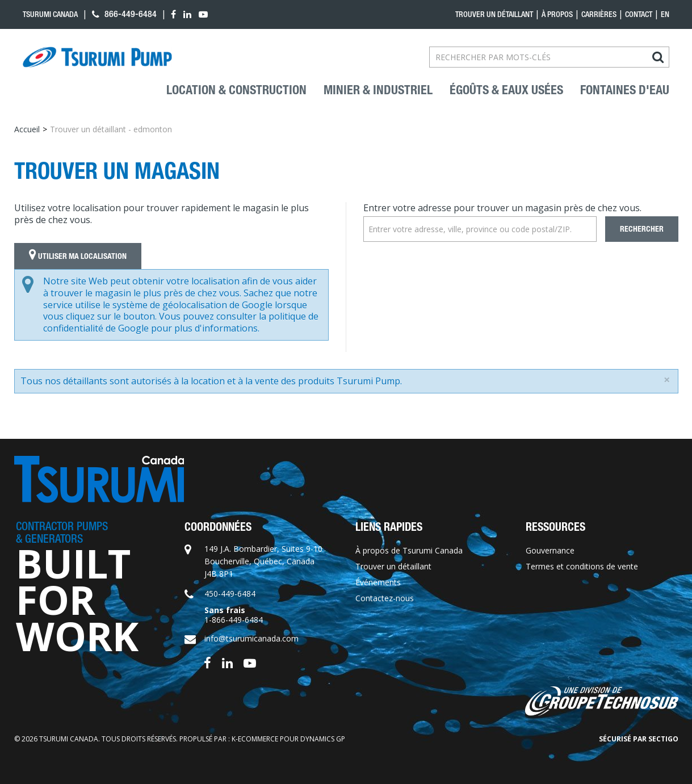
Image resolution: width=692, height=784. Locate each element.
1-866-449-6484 (234, 620)
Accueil (27, 129)
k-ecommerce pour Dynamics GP (288, 739)
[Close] (667, 380)
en (665, 14)
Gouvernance (550, 550)
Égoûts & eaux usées (506, 90)
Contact (639, 14)
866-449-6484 (124, 14)
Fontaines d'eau (625, 90)
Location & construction (236, 90)
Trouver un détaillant (494, 14)
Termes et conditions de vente (582, 566)
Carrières (599, 14)
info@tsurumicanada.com (251, 638)
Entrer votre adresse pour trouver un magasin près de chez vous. (502, 208)
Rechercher (642, 229)
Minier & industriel (378, 90)
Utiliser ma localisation (78, 256)
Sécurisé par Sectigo (639, 739)
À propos (557, 14)
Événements (378, 582)
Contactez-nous (385, 598)
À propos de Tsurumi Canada (409, 550)
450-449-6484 (230, 594)
